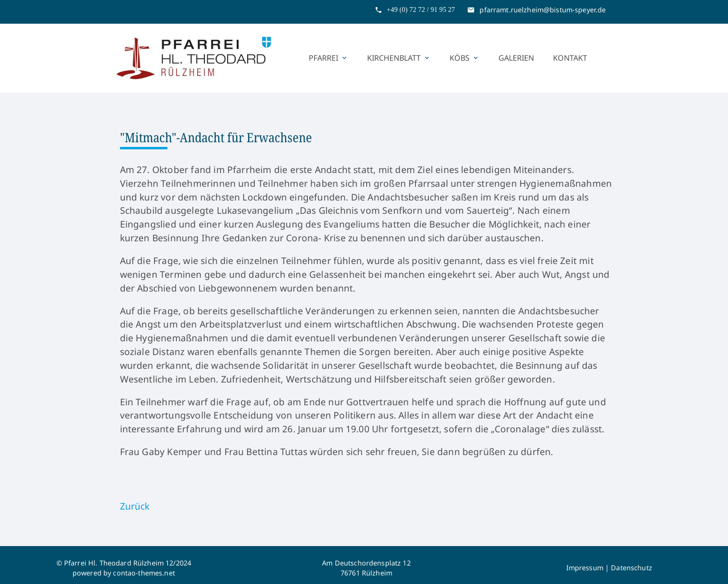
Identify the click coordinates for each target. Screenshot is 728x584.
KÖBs (465, 58)
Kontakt (570, 58)
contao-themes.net (144, 573)
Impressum (585, 568)
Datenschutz (631, 568)
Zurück (135, 506)
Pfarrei (328, 58)
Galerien (516, 58)
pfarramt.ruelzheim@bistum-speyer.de (543, 10)
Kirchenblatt (399, 58)
